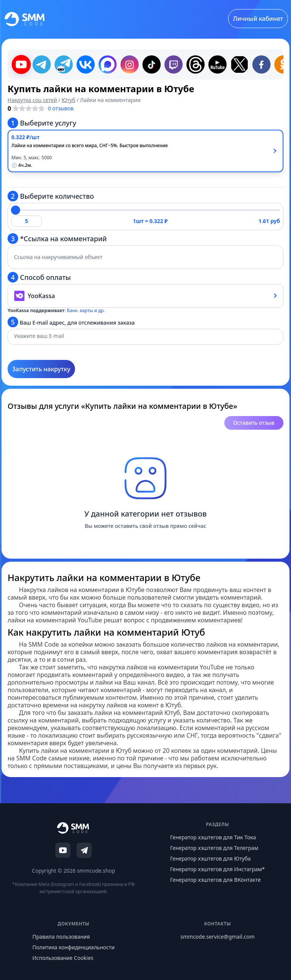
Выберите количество (51, 196)
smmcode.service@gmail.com (217, 937)
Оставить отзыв (254, 423)
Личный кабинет (258, 19)
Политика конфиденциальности (73, 947)
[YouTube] (63, 850)
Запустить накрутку (41, 369)
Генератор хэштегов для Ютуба (210, 858)
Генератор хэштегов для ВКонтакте (215, 880)
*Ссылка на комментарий (57, 239)
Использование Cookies (63, 958)
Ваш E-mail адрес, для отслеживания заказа (71, 322)
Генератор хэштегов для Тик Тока (213, 837)
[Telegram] (84, 850)
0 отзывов (61, 108)
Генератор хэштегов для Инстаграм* (217, 869)
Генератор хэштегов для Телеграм (214, 848)
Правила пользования (61, 937)
